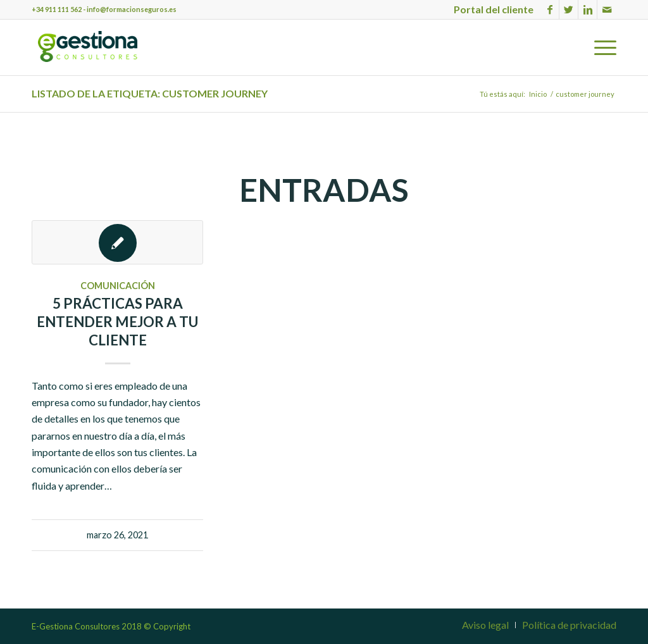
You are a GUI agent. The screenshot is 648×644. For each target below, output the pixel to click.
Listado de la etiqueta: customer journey (150, 93)
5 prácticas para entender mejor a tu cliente (117, 322)
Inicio (538, 94)
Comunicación (118, 286)
